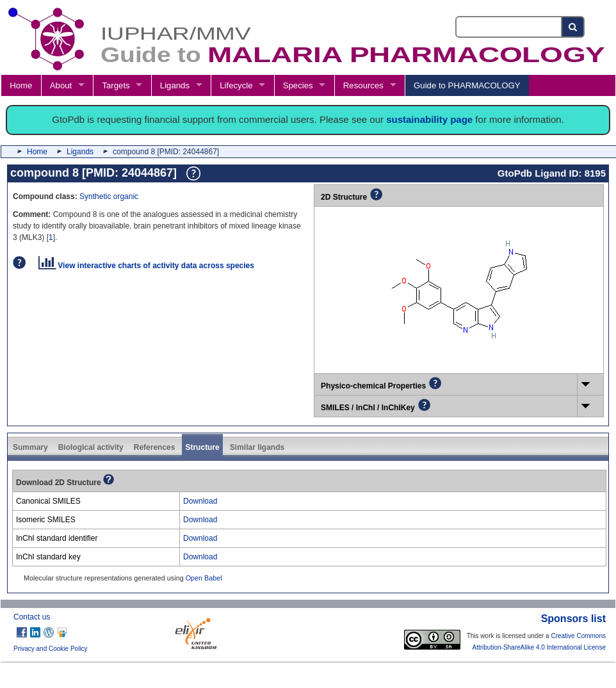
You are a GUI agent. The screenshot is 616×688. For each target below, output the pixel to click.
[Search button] (573, 27)
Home (21, 85)
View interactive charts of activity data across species (146, 266)
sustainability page (429, 119)
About (61, 85)
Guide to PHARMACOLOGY (467, 85)
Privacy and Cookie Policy (51, 649)
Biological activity (91, 447)
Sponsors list (573, 619)
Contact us (32, 617)
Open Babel (204, 578)
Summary (30, 447)
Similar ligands (257, 447)
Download (200, 501)
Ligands (175, 85)
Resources (363, 85)
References (155, 447)
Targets (116, 85)
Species (298, 85)
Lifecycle (236, 85)
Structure (202, 447)
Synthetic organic (109, 196)
